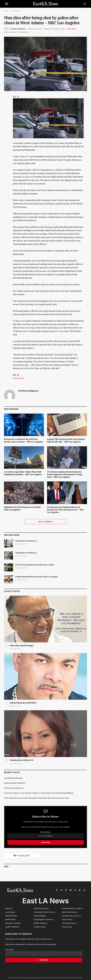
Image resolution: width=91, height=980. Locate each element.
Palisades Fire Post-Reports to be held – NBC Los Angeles (23, 508)
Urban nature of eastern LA (26, 541)
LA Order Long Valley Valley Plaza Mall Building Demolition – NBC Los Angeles (23, 473)
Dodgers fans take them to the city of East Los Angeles (37, 577)
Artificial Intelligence (18, 29)
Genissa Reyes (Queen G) (21, 760)
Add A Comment (45, 522)
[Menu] (7, 4)
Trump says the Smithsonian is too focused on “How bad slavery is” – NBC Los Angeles (65, 510)
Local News (71, 29)
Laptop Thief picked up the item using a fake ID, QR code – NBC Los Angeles (66, 440)
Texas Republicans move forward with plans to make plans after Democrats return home (36, 798)
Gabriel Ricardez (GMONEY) (23, 703)
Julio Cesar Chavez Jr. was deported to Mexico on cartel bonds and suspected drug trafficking (39, 793)
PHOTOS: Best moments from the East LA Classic (35, 565)
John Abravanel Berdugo (22, 645)
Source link (18, 378)
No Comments (10, 32)
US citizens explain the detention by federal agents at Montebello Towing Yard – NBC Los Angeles (65, 474)
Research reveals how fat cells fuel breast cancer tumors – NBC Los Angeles (24, 440)
